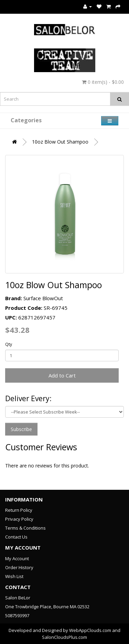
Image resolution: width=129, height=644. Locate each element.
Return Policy (19, 510)
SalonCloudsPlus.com (64, 637)
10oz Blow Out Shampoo (60, 142)
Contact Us (16, 537)
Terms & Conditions (25, 528)
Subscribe (21, 429)
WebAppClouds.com (90, 630)
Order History (19, 567)
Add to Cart (62, 375)
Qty (9, 344)
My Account (17, 558)
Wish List (14, 576)
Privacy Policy (19, 519)
